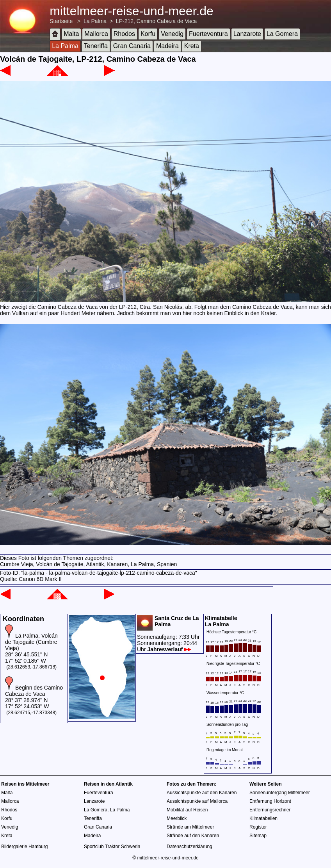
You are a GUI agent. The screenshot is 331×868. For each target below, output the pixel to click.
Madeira (167, 46)
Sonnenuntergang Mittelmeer (280, 793)
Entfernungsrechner (270, 810)
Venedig (172, 34)
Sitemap (258, 836)
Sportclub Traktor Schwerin (112, 847)
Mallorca (96, 34)
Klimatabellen (263, 818)
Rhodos (124, 34)
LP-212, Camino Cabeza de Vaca (157, 21)
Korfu (148, 34)
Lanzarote (247, 34)
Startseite (61, 21)
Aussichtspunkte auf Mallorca (197, 801)
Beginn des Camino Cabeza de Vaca (34, 691)
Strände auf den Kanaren (193, 836)
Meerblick (177, 818)
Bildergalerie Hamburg (24, 847)
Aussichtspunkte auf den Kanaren (202, 793)
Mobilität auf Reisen (187, 810)
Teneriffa (96, 46)
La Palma (95, 21)
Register (258, 827)
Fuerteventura (208, 34)
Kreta (192, 46)
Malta (71, 34)
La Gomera (282, 34)
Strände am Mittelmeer (190, 827)
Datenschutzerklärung (190, 847)
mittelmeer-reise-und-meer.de (132, 11)
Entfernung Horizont (270, 801)
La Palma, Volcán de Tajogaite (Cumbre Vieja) (31, 642)
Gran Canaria (132, 46)
